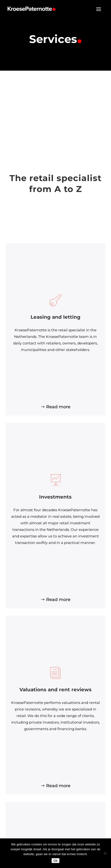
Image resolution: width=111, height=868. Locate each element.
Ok (55, 861)
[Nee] (105, 853)
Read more (58, 407)
